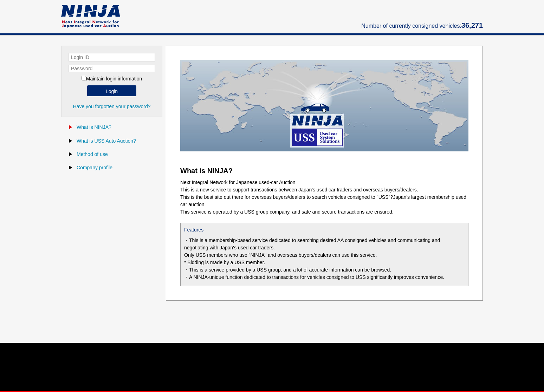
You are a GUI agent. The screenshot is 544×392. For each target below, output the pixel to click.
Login (112, 91)
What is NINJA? (94, 127)
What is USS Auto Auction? (106, 141)
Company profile (95, 168)
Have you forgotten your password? (112, 106)
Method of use (92, 154)
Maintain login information (114, 79)
